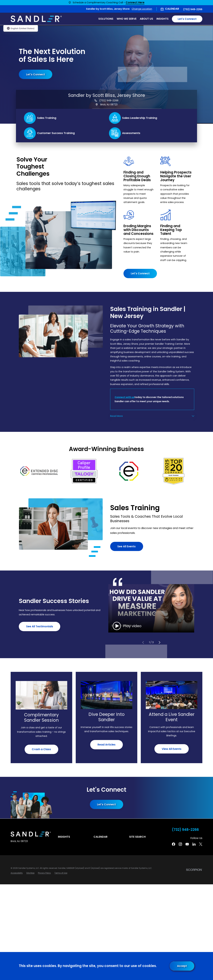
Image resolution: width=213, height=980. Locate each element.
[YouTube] (187, 844)
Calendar (172, 9)
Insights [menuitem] (162, 19)
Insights (64, 837)
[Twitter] (201, 844)
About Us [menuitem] (146, 19)
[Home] (36, 19)
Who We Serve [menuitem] (127, 19)
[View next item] (159, 642)
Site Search (137, 837)
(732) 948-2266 (193, 9)
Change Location (142, 9)
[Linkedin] (194, 844)
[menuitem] (17, 873)
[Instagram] (180, 844)
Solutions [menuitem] (106, 19)
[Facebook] (174, 844)
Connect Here (135, 3)
